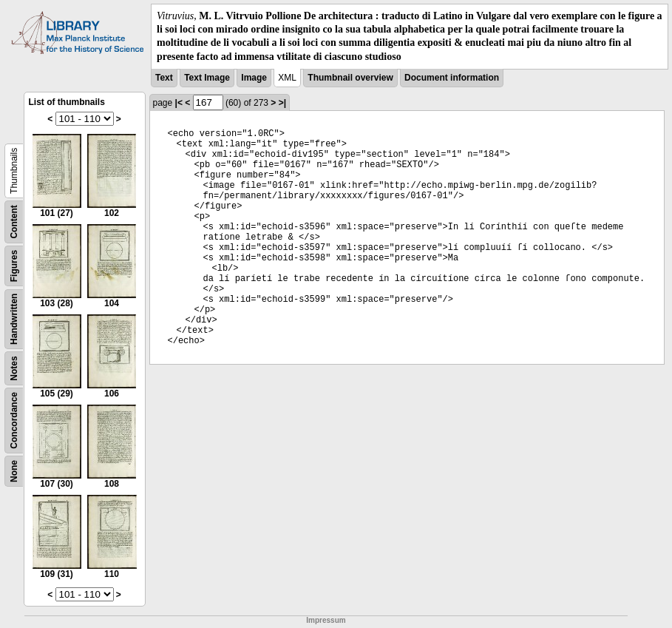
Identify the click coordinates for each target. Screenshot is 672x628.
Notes (14, 368)
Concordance (14, 421)
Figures (14, 266)
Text (164, 78)
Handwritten (14, 318)
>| (282, 103)
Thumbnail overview (350, 78)
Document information (452, 78)
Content (14, 222)
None (14, 471)
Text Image (207, 78)
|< (179, 103)
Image (254, 78)
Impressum (326, 620)
